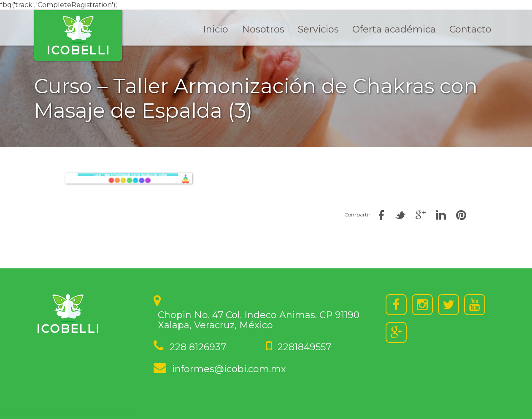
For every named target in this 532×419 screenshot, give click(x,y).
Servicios (318, 29)
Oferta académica (394, 29)
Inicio (216, 29)
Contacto (470, 29)
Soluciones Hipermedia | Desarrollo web (67, 414)
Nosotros (263, 29)
